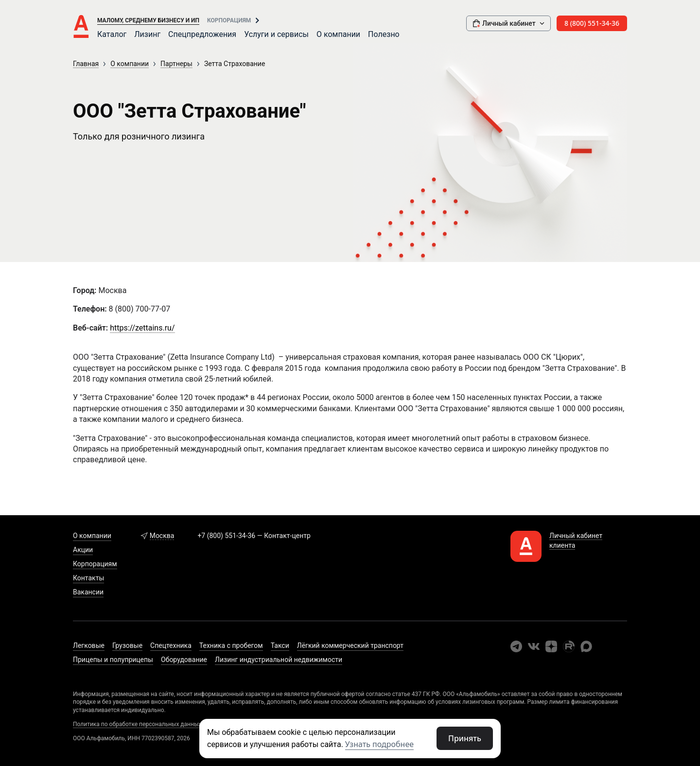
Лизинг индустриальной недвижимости (279, 660)
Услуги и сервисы (276, 34)
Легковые (89, 645)
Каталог (112, 34)
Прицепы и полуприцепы (113, 660)
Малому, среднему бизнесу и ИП (148, 20)
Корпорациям (229, 20)
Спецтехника (171, 645)
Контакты (88, 578)
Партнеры (176, 64)
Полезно (384, 34)
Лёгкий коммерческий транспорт (350, 645)
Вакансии (88, 592)
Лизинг (147, 34)
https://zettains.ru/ (142, 328)
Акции (83, 550)
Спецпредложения (202, 34)
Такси (280, 645)
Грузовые (127, 645)
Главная (86, 64)
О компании (338, 34)
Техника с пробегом (231, 645)
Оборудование (184, 660)
